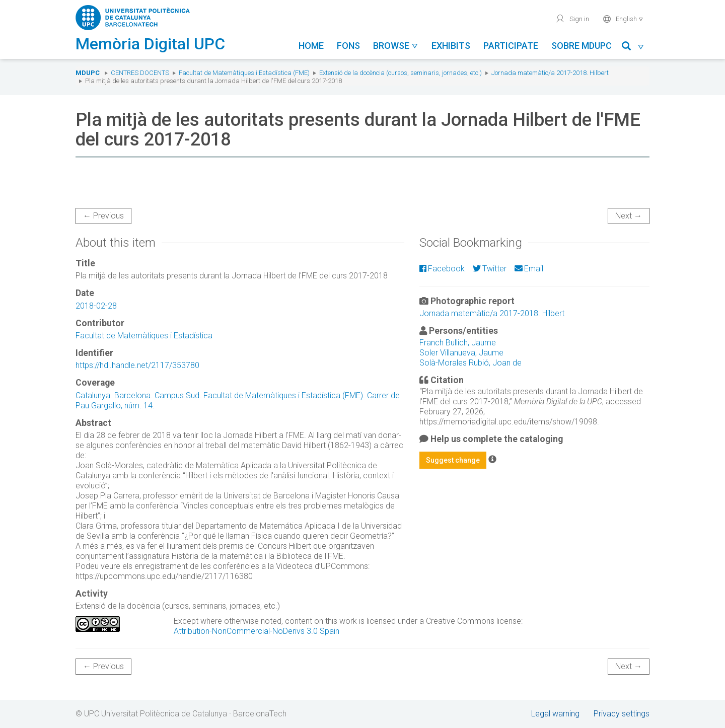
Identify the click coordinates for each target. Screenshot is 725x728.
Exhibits (451, 46)
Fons (348, 46)
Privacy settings (622, 714)
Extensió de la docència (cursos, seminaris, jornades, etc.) (401, 73)
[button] (633, 48)
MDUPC (88, 73)
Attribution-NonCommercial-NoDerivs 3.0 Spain (257, 631)
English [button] (623, 19)
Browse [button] (396, 46)
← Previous (103, 216)
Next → (629, 216)
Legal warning (555, 714)
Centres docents (140, 73)
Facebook (442, 269)
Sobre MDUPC (582, 46)
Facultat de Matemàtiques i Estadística (144, 336)
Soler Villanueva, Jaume (461, 353)
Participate (511, 46)
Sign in (572, 19)
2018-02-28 (96, 306)
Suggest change (453, 460)
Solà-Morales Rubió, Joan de (470, 363)
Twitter (490, 269)
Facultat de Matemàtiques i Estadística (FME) (244, 73)
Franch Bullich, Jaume (458, 343)
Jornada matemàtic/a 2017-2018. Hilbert (550, 73)
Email (529, 269)
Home (311, 46)
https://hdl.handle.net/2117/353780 (137, 365)
